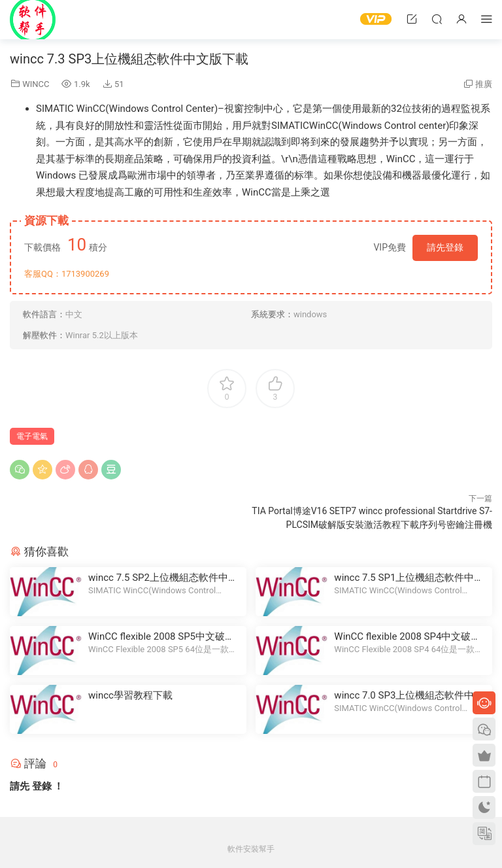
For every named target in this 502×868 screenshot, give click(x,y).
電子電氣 (32, 436)
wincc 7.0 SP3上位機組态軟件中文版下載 (409, 696)
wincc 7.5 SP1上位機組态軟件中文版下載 (409, 578)
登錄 (42, 786)
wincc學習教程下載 (130, 695)
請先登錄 (445, 247)
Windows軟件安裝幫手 (33, 20)
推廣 (484, 84)
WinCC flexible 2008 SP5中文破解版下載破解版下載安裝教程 (161, 637)
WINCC (36, 84)
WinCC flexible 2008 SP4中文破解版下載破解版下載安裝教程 (407, 637)
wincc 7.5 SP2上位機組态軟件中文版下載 (163, 578)
